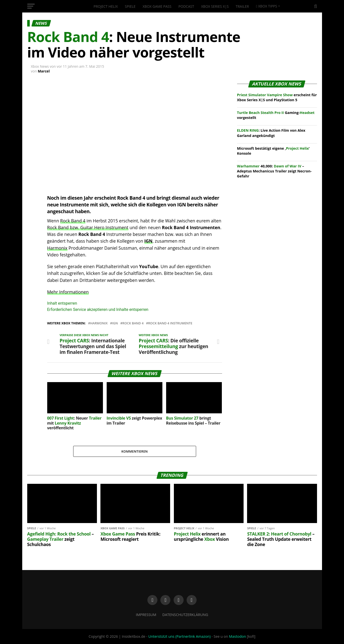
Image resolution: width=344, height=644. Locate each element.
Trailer (242, 6)
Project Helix (106, 6)
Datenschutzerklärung (185, 615)
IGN (149, 241)
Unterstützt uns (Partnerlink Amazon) (179, 636)
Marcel (44, 71)
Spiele (130, 6)
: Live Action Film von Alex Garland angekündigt (271, 133)
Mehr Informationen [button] (68, 292)
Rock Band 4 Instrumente (170, 323)
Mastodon (238, 636)
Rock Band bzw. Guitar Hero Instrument (88, 227)
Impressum (146, 615)
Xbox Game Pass (157, 6)
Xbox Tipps (267, 6)
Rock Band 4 (73, 221)
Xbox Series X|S (215, 6)
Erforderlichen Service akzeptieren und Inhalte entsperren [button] (98, 310)
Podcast (186, 6)
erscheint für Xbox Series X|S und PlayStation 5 (277, 97)
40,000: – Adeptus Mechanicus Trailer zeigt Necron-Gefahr (274, 171)
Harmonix (57, 248)
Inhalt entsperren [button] (62, 303)
